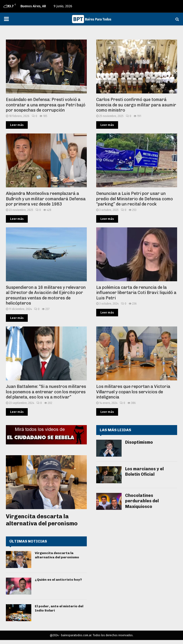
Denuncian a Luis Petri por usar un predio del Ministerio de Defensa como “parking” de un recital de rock (135, 199)
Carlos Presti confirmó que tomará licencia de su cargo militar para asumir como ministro (136, 105)
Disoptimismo (139, 442)
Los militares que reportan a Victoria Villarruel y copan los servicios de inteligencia (133, 392)
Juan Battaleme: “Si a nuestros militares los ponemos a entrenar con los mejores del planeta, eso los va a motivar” (46, 392)
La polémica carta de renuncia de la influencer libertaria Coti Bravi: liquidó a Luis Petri (136, 293)
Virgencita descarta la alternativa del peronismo (42, 520)
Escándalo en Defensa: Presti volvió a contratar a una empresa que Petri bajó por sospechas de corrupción (46, 105)
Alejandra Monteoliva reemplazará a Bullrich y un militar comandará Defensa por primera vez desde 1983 (46, 199)
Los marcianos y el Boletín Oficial (144, 472)
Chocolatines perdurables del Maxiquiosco (142, 501)
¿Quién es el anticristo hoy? (58, 580)
